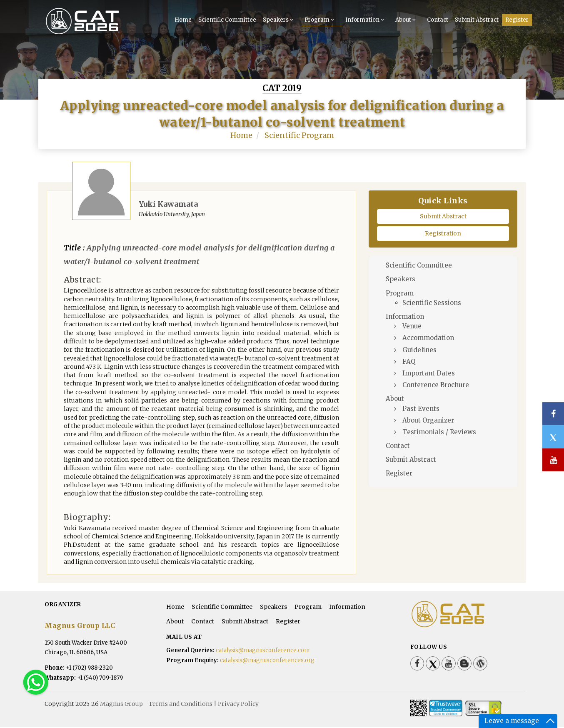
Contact (438, 19)
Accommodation (428, 339)
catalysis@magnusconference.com (263, 651)
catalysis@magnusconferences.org (267, 661)
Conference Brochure (436, 386)
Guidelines (419, 350)
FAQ (409, 362)
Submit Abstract (477, 19)
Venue (412, 327)
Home (183, 19)
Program (320, 19)
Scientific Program (299, 136)
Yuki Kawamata (168, 204)
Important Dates (429, 374)
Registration (443, 234)
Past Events (421, 409)
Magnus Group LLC (80, 626)
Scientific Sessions (432, 304)
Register (517, 19)
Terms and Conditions (181, 705)
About (407, 19)
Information (366, 19)
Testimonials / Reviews (439, 433)
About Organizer (428, 421)
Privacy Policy (238, 705)
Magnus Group (121, 705)
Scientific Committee (227, 19)
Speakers (279, 19)
